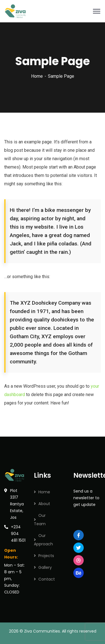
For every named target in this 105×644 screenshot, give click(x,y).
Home (37, 76)
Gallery (45, 567)
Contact (47, 579)
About (44, 504)
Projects (46, 556)
